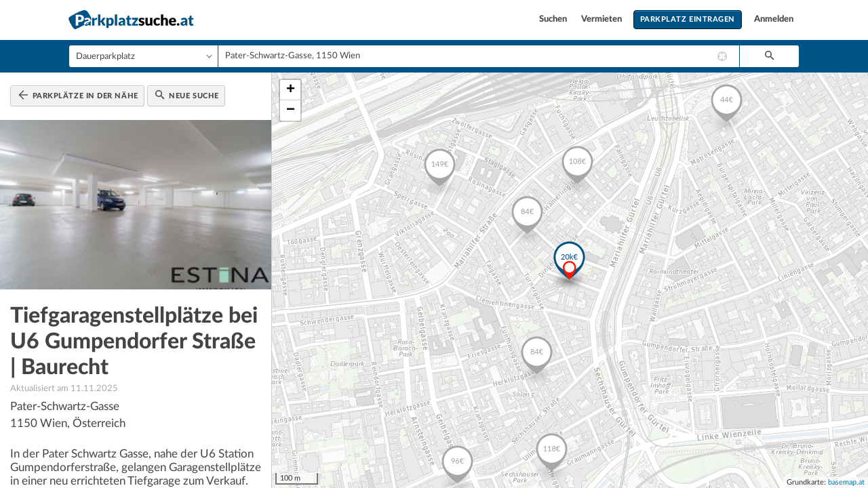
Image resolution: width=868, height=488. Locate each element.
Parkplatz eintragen (688, 19)
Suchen (554, 19)
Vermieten (603, 19)
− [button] (291, 110)
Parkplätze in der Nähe (78, 95)
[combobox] (479, 56)
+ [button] (291, 90)
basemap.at (846, 482)
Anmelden (774, 19)
